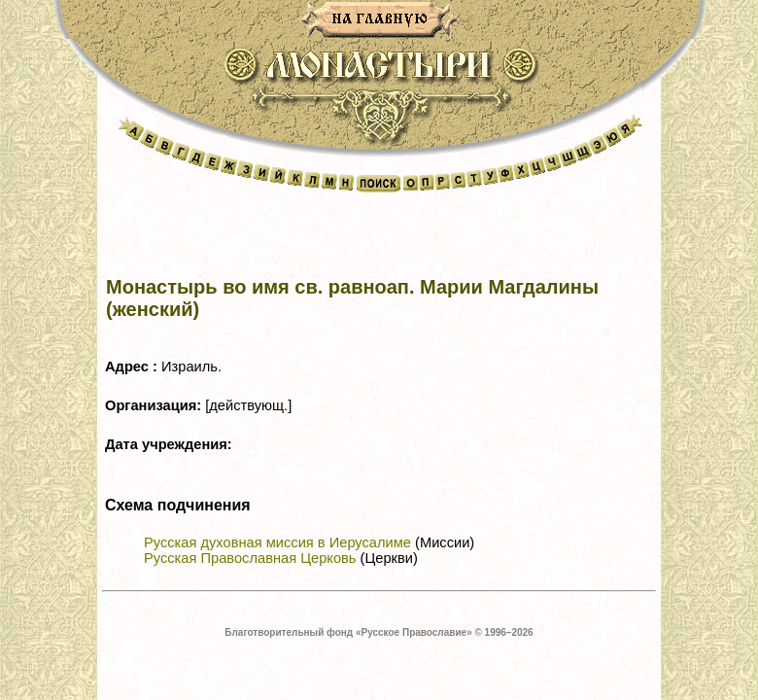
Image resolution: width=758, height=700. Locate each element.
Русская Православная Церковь (250, 558)
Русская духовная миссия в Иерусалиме (277, 542)
